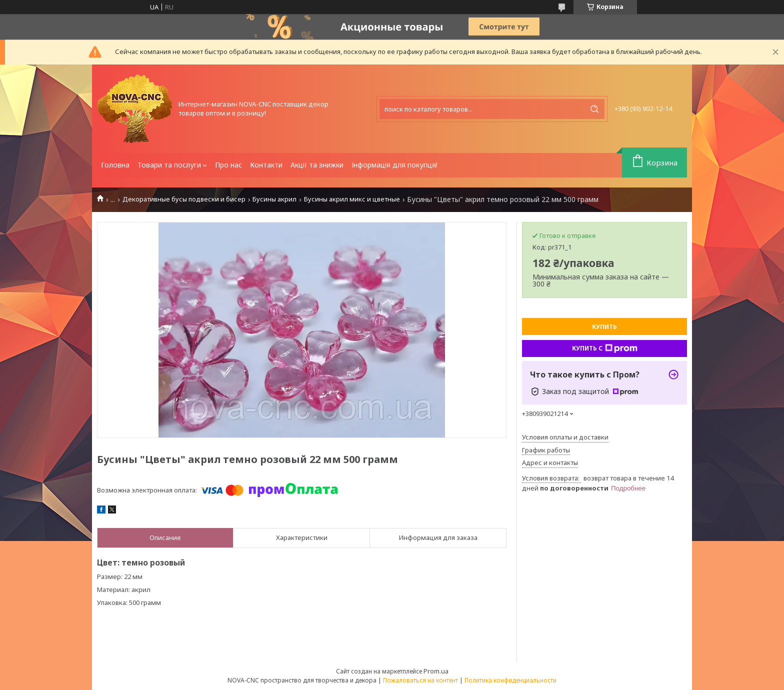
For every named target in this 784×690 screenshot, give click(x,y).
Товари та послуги (169, 165)
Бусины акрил (274, 199)
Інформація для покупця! (394, 165)
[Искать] (594, 109)
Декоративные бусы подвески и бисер (184, 199)
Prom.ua (436, 671)
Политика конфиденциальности (510, 680)
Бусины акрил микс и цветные (352, 199)
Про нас (228, 165)
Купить (604, 327)
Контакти (266, 165)
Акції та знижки (317, 165)
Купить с (605, 348)
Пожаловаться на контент (420, 680)
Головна (115, 165)
